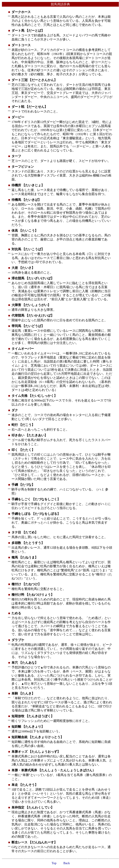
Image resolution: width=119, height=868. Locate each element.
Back (67, 863)
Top (54, 863)
